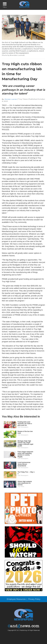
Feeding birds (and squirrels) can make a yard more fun (25, 424)
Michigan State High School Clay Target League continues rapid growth (25, 443)
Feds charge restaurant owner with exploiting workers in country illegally (25, 454)
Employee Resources (16, 599)
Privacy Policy (34, 599)
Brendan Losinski (11, 99)
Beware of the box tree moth (25, 432)
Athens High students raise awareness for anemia (25, 483)
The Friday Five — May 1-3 (26, 473)
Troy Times (23, 99)
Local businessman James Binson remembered (24, 464)
